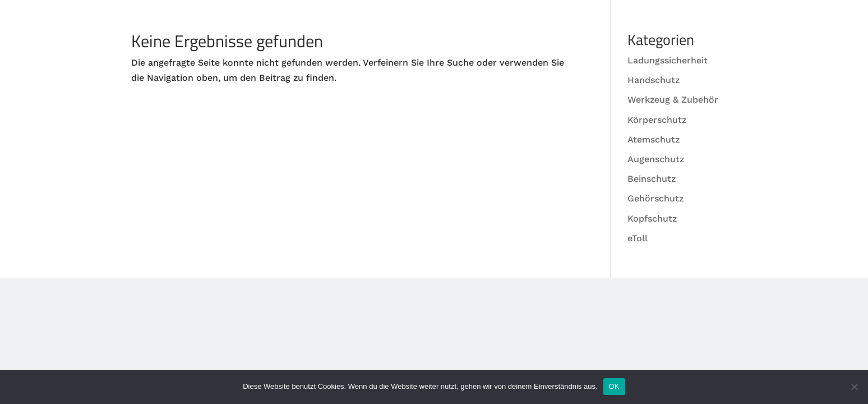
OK (614, 386)
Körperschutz (657, 120)
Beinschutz (652, 179)
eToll (638, 238)
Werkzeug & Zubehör (673, 100)
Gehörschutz (655, 198)
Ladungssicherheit (668, 60)
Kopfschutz (652, 219)
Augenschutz (656, 159)
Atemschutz (654, 139)
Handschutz (654, 80)
